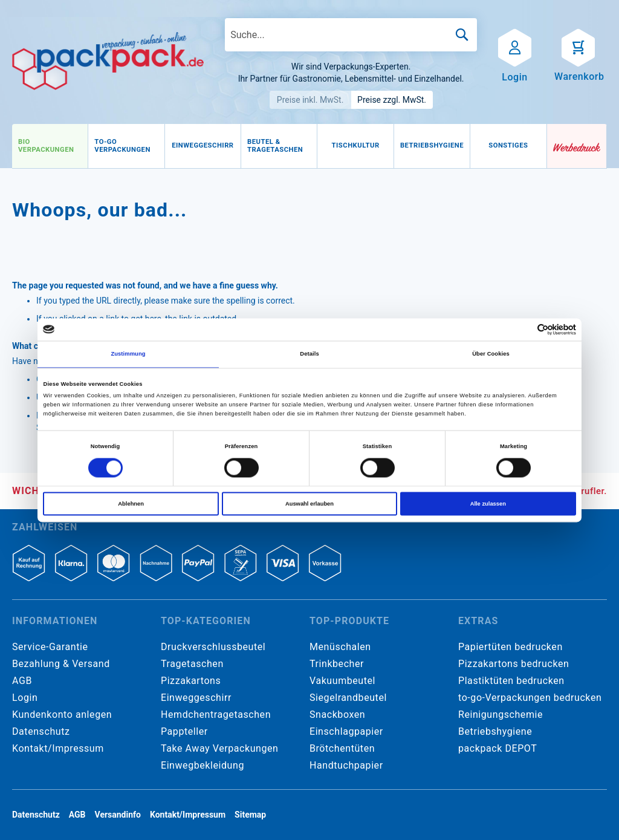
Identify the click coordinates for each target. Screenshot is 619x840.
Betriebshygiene (495, 731)
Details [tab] (309, 354)
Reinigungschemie (501, 715)
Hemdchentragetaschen (216, 715)
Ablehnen (131, 504)
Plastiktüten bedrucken (511, 681)
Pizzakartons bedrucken (514, 664)
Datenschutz (41, 731)
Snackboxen (337, 715)
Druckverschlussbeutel (213, 647)
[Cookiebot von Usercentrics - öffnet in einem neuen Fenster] (523, 329)
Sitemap (250, 815)
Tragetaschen (192, 664)
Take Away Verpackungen (220, 748)
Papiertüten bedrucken (510, 647)
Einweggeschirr (196, 698)
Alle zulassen (488, 504)
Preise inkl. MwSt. (310, 100)
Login (25, 698)
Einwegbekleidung (203, 765)
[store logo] (108, 61)
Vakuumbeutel (342, 681)
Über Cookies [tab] (491, 354)
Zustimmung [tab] (128, 354)
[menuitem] (50, 146)
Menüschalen (340, 647)
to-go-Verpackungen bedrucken (530, 698)
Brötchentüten (342, 748)
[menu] (280, 146)
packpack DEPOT (497, 748)
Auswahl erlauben (309, 504)
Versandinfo (118, 815)
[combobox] (351, 35)
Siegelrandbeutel (348, 698)
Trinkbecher (337, 664)
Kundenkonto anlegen (62, 715)
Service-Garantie (50, 647)
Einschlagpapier (346, 731)
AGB (22, 681)
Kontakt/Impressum (58, 748)
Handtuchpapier (346, 765)
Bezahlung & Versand (61, 664)
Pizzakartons (191, 681)
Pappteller (184, 731)
